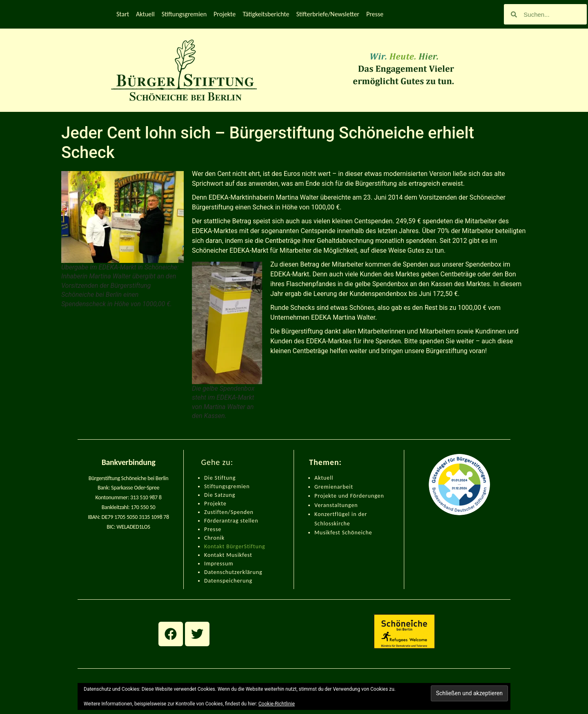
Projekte (225, 14)
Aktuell (145, 14)
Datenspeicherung (228, 581)
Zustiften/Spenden (229, 512)
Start (123, 14)
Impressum (219, 564)
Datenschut (219, 572)
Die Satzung (220, 495)
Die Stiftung (220, 478)
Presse (375, 14)
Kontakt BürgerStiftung (235, 546)
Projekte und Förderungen (349, 496)
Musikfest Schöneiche (343, 533)
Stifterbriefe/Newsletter (328, 14)
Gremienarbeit (334, 487)
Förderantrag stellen (231, 521)
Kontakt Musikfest (228, 555)
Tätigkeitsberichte (266, 14)
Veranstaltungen (336, 505)
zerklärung (248, 572)
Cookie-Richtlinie (277, 704)
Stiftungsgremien (184, 14)
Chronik (214, 538)
